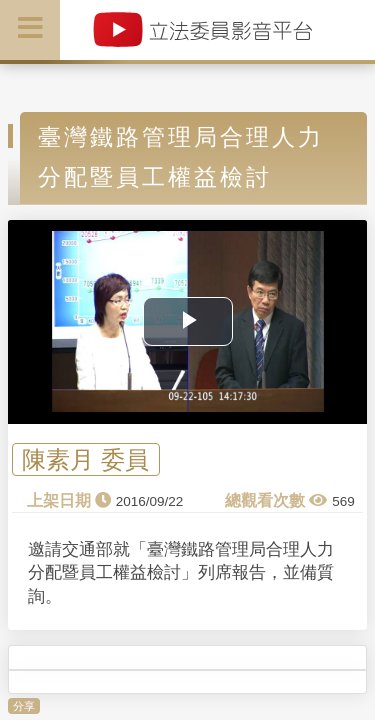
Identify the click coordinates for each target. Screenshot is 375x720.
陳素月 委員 (85, 459)
